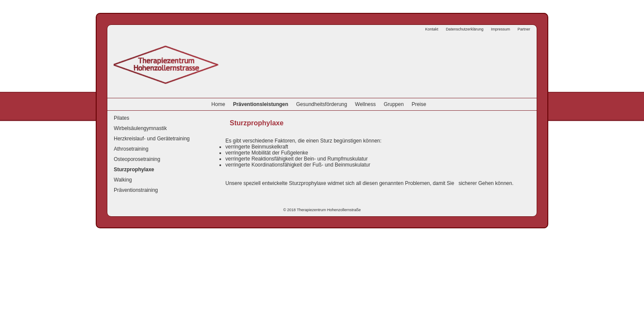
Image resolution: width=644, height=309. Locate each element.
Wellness (365, 104)
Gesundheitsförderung (322, 104)
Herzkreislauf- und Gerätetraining (152, 139)
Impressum (500, 29)
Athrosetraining (131, 149)
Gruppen (394, 104)
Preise (419, 104)
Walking (123, 180)
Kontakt (432, 29)
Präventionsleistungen (261, 104)
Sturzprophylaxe (134, 170)
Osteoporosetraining (137, 159)
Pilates (122, 118)
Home (218, 104)
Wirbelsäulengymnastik (140, 128)
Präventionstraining (136, 190)
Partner (524, 29)
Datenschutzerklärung (465, 29)
